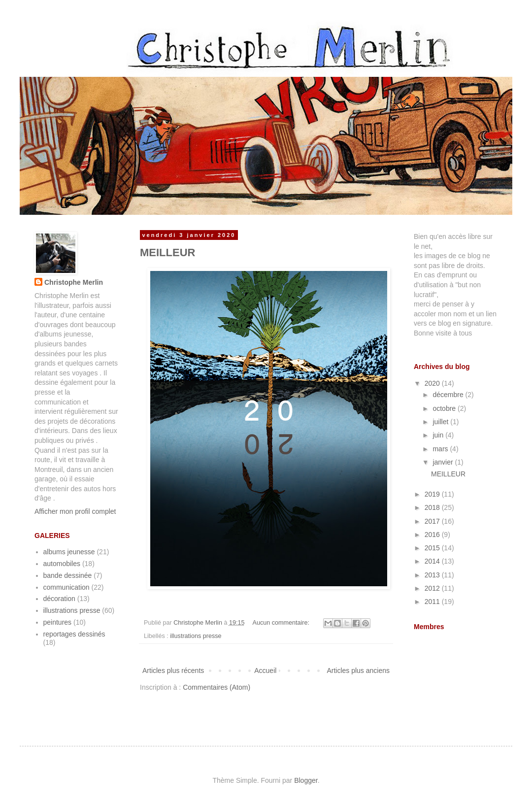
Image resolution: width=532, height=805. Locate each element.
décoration (59, 599)
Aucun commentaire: (282, 623)
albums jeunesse (69, 552)
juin (439, 435)
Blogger (306, 780)
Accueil (265, 671)
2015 (433, 548)
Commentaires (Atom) (216, 687)
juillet (441, 422)
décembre (449, 395)
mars (441, 449)
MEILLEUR (167, 252)
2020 (433, 383)
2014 (433, 561)
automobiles (62, 564)
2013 (433, 575)
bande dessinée (68, 575)
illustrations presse (196, 636)
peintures (58, 622)
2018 (433, 507)
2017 (433, 521)
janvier (444, 462)
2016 (433, 535)
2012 (433, 588)
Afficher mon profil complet (75, 511)
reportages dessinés (74, 634)
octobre (445, 408)
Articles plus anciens (358, 671)
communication (66, 587)
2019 (433, 494)
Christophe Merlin (74, 282)
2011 (433, 602)
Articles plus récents (173, 671)
